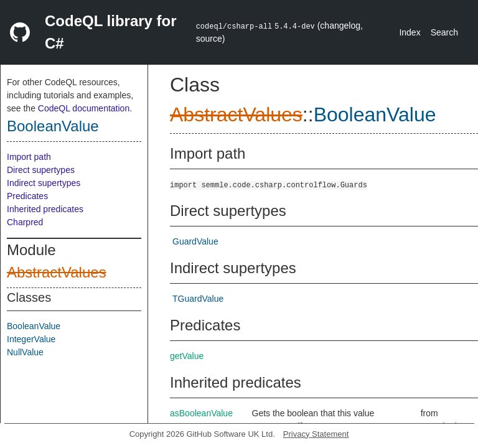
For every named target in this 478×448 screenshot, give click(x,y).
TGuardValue (198, 299)
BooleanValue (53, 126)
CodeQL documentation (84, 108)
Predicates (27, 196)
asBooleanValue (201, 413)
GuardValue (195, 241)
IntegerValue (31, 339)
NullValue (25, 352)
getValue (187, 356)
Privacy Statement (316, 434)
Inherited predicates (45, 209)
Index (410, 32)
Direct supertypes (41, 170)
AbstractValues (57, 272)
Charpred (25, 222)
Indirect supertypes (44, 183)
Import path (29, 157)
